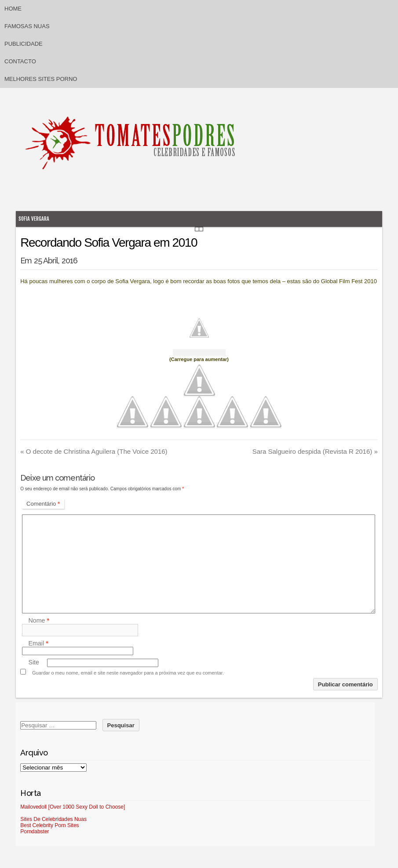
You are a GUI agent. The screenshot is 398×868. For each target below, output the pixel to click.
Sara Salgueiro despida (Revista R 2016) (315, 451)
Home (13, 9)
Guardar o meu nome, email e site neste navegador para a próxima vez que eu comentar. (128, 673)
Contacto (20, 61)
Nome (39, 620)
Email (38, 643)
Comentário (43, 504)
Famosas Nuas (27, 26)
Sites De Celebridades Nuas (53, 819)
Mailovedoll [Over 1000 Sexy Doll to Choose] (73, 807)
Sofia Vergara (34, 219)
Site (34, 663)
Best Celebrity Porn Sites (49, 825)
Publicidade (24, 44)
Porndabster (35, 832)
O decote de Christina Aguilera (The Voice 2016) (94, 451)
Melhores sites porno (41, 79)
